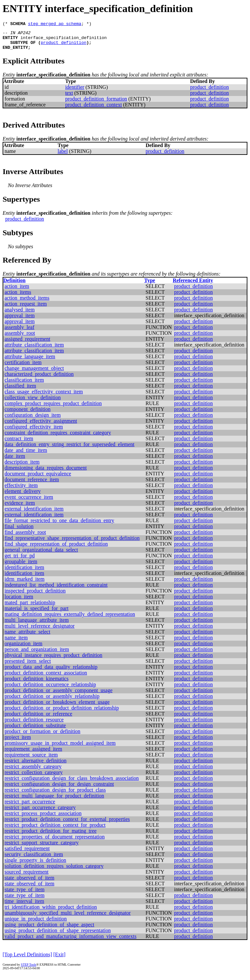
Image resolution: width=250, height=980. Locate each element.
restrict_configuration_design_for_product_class (55, 795)
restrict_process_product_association (43, 818)
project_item (18, 742)
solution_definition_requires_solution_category (54, 871)
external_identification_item (34, 514)
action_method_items (27, 303)
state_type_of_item (25, 894)
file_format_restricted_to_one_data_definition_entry (59, 525)
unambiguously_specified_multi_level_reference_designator (68, 918)
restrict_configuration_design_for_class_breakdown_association (72, 783)
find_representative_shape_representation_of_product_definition (72, 543)
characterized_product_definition (39, 379)
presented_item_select (28, 666)
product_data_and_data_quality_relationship (51, 672)
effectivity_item (21, 490)
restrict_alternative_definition (35, 765)
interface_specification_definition (64, 40)
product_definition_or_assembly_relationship (52, 701)
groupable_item (21, 566)
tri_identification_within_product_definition (51, 912)
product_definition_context (93, 109)
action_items (18, 297)
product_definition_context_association (46, 678)
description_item (22, 467)
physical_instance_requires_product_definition (53, 660)
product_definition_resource (34, 724)
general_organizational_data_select (41, 555)
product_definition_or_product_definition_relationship (62, 713)
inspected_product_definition (35, 596)
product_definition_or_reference (38, 719)
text (69, 98)
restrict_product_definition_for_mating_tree (51, 836)
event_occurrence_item (29, 502)
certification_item (23, 367)
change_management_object (34, 373)
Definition (14, 285)
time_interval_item (24, 906)
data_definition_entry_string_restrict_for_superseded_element (69, 449)
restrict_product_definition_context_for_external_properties (67, 824)
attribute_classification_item (34, 350)
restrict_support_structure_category (42, 847)
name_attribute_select (27, 637)
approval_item (20, 320)
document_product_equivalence (38, 478)
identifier (75, 92)
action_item (17, 291)
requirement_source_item (31, 760)
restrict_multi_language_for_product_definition (54, 801)
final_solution (19, 531)
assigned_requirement (27, 344)
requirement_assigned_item (33, 754)
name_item (16, 642)
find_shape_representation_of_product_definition (56, 549)
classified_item (20, 391)
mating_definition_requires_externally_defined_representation (70, 619)
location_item (19, 601)
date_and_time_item (26, 455)
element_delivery (23, 496)
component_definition (28, 414)
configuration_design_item (33, 420)
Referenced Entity (193, 285)
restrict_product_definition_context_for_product (55, 830)
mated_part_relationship (30, 607)
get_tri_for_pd (20, 560)
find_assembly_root (25, 537)
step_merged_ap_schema (55, 24)
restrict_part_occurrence (30, 806)
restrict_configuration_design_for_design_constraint (59, 789)
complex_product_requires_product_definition (53, 408)
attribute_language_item (30, 361)
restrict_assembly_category (33, 771)
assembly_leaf (20, 332)
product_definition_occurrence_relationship (50, 689)
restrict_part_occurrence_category (40, 812)
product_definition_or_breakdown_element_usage (57, 707)
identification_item (24, 572)
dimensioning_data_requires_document (46, 473)
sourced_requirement (27, 877)
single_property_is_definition (35, 865)
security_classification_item (34, 859)
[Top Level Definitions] (27, 959)
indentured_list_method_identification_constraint (56, 590)
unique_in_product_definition (36, 924)
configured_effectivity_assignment (41, 426)
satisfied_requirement (27, 853)
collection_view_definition (33, 402)
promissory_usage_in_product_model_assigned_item (60, 748)
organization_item (23, 648)
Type (150, 285)
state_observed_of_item (29, 883)
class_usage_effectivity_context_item (44, 396)
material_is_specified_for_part (36, 613)
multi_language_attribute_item (37, 625)
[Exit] (59, 959)
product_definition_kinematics (36, 683)
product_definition (63, 46)
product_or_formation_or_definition (42, 736)
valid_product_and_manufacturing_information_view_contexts (70, 941)
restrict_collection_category (34, 777)
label (63, 156)
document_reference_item (32, 484)
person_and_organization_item (37, 654)
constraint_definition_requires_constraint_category (58, 437)
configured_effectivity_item (34, 432)
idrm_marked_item (25, 584)
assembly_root (20, 338)
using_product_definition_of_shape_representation (58, 935)
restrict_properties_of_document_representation (55, 842)
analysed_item (20, 314)
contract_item (19, 443)
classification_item (24, 385)
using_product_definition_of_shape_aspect (49, 929)
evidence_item (20, 508)
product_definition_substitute (35, 730)
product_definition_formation (96, 104)
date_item (15, 461)
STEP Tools (28, 969)
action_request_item (26, 309)
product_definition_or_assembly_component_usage (58, 695)
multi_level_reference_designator (40, 631)
